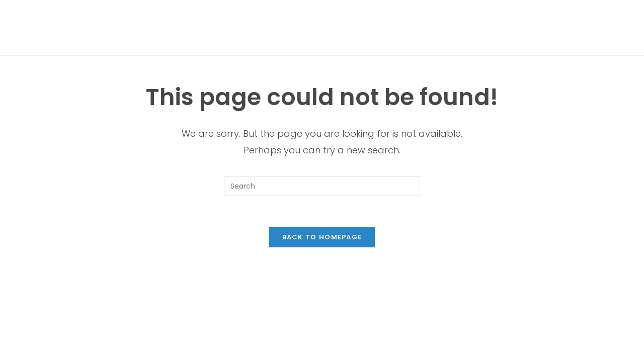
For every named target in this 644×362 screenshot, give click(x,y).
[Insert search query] (322, 186)
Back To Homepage (322, 237)
